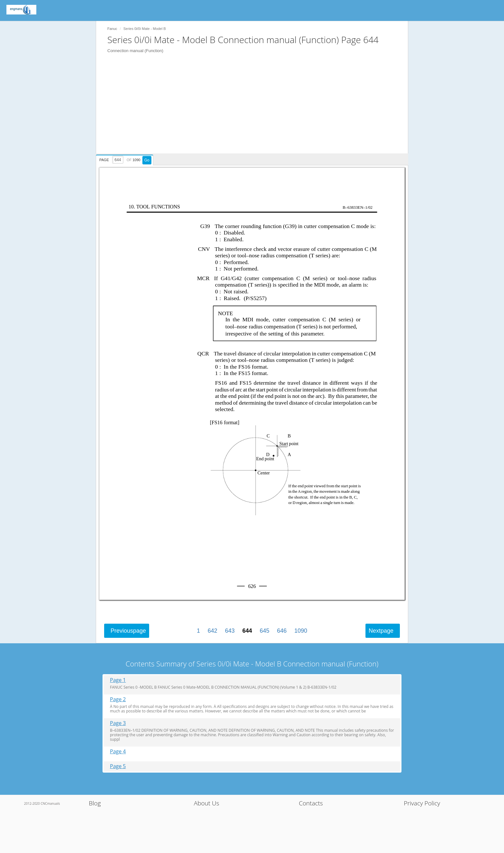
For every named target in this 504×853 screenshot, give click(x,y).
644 (247, 631)
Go (147, 160)
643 (230, 631)
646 (282, 631)
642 (212, 631)
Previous (128, 631)
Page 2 (118, 699)
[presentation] (125, 159)
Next (381, 631)
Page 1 (118, 680)
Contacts (311, 803)
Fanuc (112, 29)
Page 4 (118, 752)
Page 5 (118, 766)
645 (265, 631)
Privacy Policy (422, 803)
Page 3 (118, 723)
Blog (95, 803)
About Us (207, 803)
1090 (301, 631)
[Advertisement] (255, 108)
